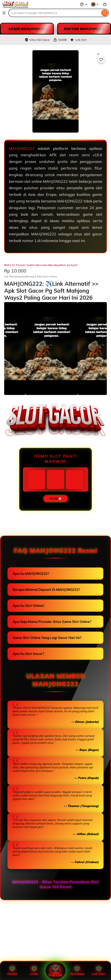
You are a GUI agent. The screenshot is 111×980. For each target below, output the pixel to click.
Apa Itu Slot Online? (29, 606)
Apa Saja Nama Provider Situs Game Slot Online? (52, 622)
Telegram (77, 971)
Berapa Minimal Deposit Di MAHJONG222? (46, 590)
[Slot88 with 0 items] (105, 4)
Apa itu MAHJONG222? (31, 574)
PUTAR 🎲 (56, 499)
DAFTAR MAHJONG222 (84, 29)
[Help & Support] (83, 4)
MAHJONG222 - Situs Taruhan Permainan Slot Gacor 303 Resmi (56, 884)
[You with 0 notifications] (95, 4)
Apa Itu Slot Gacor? (28, 654)
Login (34, 971)
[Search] (105, 13)
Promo (12, 971)
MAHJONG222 (21, 148)
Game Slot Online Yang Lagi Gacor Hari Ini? (47, 638)
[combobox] (54, 13)
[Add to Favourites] (101, 59)
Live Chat (99, 971)
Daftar (55, 971)
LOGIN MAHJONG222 (27, 29)
